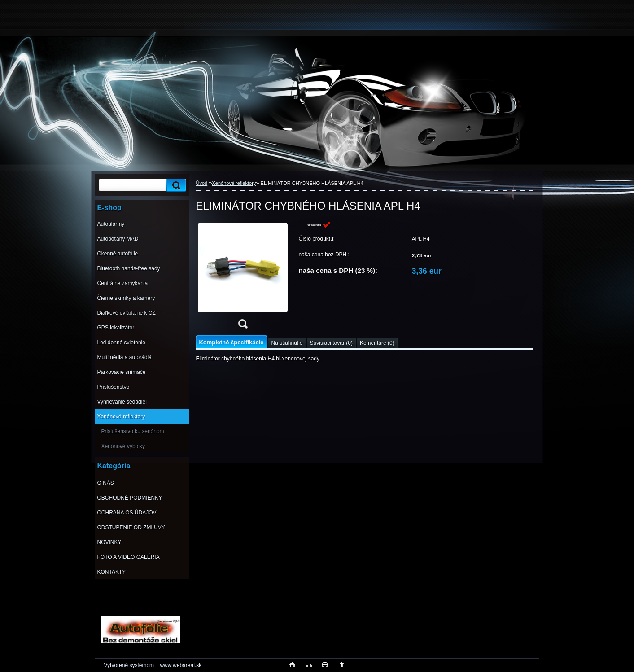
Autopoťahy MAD (118, 239)
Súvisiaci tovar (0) (331, 343)
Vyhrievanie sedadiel (122, 402)
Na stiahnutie (287, 343)
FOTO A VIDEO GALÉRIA (129, 557)
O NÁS (106, 483)
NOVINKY (109, 542)
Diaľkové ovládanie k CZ (127, 313)
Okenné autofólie (118, 254)
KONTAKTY (112, 572)
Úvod (202, 183)
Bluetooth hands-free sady (129, 268)
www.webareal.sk (181, 665)
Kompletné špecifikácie (232, 342)
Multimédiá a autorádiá (125, 357)
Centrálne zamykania (123, 283)
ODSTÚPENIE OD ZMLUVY (131, 527)
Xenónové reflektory (121, 417)
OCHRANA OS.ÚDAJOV (127, 513)
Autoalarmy (111, 224)
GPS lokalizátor (116, 328)
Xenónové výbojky (123, 446)
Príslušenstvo (114, 387)
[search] (175, 185)
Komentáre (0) (377, 343)
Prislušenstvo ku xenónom (133, 431)
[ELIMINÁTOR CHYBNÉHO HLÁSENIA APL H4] (243, 278)
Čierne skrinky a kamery (126, 298)
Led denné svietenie (121, 343)
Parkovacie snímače (122, 372)
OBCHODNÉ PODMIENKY (130, 498)
